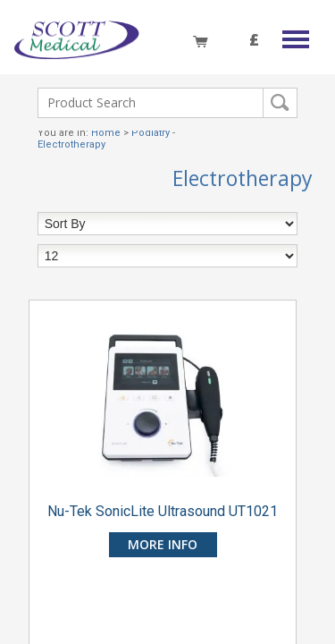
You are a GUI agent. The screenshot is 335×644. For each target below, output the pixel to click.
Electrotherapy (71, 144)
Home (106, 133)
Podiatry (151, 133)
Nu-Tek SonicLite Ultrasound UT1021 (163, 512)
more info (163, 544)
